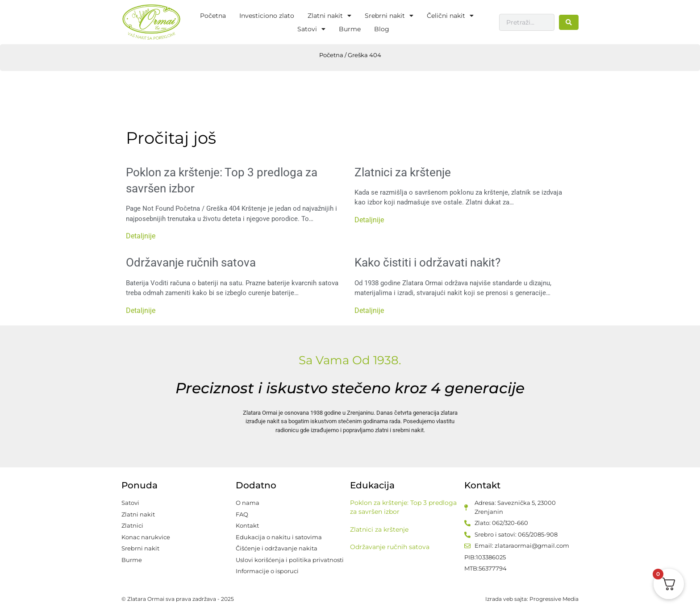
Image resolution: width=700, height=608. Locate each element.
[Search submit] (569, 22)
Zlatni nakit (329, 16)
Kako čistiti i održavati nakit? (427, 262)
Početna (213, 16)
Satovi (311, 29)
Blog (382, 29)
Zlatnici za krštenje (403, 172)
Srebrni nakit (389, 16)
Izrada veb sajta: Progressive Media (532, 599)
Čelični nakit (450, 16)
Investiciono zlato (267, 16)
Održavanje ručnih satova (191, 262)
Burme (350, 29)
